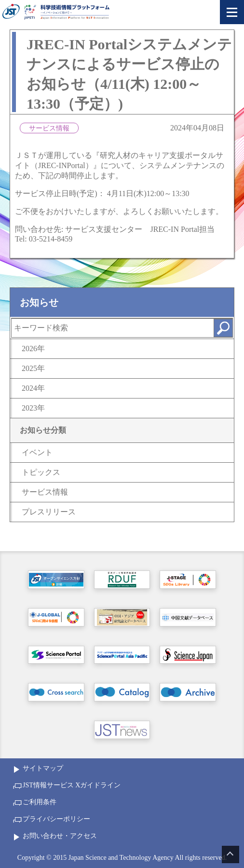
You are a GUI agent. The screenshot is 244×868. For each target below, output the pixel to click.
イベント (37, 452)
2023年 (33, 408)
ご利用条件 (40, 802)
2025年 (33, 368)
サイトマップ (43, 768)
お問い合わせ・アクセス (60, 836)
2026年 (33, 349)
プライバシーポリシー (56, 819)
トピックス (41, 472)
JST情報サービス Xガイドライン (72, 785)
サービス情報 (45, 492)
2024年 (33, 388)
